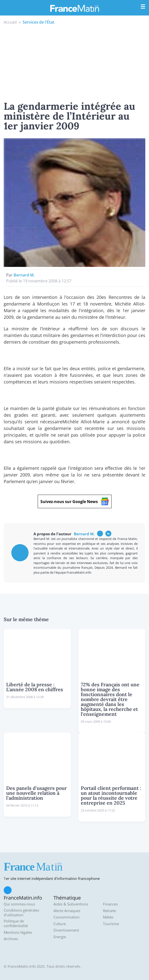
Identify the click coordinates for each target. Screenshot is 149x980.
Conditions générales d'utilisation (21, 913)
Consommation (66, 917)
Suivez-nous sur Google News (75, 501)
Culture (60, 924)
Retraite (109, 911)
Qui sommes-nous (19, 904)
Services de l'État (38, 22)
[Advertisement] (74, 62)
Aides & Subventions (71, 904)
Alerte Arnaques (67, 911)
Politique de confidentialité (16, 924)
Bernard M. (24, 275)
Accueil (10, 22)
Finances (110, 904)
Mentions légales (18, 932)
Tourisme (111, 924)
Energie (60, 937)
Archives (11, 939)
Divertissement (66, 930)
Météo (108, 917)
